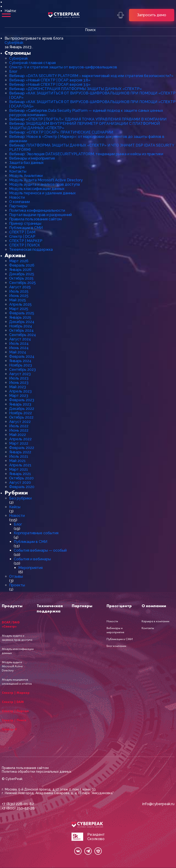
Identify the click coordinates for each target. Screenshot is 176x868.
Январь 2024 (20, 361)
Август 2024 (20, 339)
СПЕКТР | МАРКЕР (26, 241)
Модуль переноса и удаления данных (42, 193)
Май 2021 (17, 461)
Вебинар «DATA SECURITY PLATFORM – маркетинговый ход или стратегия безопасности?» (91, 76)
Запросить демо (152, 15)
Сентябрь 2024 (23, 335)
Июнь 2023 (19, 383)
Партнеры (18, 206)
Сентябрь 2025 (22, 283)
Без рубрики (20, 498)
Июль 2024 (19, 343)
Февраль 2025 (22, 313)
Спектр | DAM (13, 702)
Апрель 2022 (20, 439)
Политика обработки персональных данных (37, 772)
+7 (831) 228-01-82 (18, 804)
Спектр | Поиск (14, 720)
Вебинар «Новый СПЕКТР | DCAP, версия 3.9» (50, 84)
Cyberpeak (14, 43)
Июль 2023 (19, 378)
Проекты (17, 585)
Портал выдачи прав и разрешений (40, 215)
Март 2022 (19, 443)
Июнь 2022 (19, 430)
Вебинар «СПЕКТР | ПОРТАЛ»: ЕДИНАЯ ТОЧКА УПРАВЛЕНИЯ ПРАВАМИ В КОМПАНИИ (88, 119)
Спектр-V (9, 729)
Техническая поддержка (31, 250)
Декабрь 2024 (22, 322)
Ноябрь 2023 (21, 365)
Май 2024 (18, 352)
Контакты (18, 171)
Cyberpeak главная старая (32, 63)
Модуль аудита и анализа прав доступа (44, 184)
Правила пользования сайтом (35, 219)
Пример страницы (25, 223)
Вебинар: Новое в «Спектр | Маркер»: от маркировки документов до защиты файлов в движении (87, 139)
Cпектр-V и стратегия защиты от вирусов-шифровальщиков (63, 67)
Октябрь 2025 (21, 278)
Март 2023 (19, 396)
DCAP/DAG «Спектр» (11, 624)
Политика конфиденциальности (37, 210)
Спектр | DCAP (22, 236)
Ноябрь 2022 (21, 413)
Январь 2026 (20, 270)
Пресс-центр (119, 606)
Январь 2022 (20, 452)
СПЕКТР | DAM (22, 232)
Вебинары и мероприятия (32, 158)
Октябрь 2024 (21, 330)
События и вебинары (32, 559)
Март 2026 (19, 261)
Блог (13, 71)
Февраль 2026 (22, 265)
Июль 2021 (19, 456)
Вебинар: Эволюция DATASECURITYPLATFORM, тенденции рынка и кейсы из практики (86, 154)
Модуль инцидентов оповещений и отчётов (17, 681)
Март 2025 (19, 309)
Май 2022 (18, 435)
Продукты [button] (12, 606)
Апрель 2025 (20, 304)
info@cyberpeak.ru (158, 804)
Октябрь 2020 (21, 478)
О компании (19, 202)
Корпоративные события (36, 533)
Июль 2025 (19, 291)
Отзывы (16, 576)
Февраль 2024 (22, 357)
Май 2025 (18, 300)
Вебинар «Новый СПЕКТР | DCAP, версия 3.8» (50, 80)
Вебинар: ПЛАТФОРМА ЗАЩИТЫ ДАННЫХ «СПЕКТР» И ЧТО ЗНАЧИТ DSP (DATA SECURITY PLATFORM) (92, 147)
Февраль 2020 (22, 487)
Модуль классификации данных (37, 189)
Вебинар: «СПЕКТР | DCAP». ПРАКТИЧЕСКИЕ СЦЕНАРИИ (61, 132)
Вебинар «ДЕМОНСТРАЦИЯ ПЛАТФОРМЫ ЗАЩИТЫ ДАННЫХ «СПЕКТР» (76, 89)
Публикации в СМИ (26, 228)
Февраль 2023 (22, 400)
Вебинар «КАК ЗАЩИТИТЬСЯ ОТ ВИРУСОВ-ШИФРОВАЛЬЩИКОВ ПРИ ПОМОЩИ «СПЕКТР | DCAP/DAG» (92, 104)
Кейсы (15, 507)
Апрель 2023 (20, 391)
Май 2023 (18, 387)
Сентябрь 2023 (22, 370)
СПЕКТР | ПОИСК (25, 245)
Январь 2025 (20, 317)
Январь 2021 (20, 474)
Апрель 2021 (20, 465)
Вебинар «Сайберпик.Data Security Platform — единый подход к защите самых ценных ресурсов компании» (86, 113)
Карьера (17, 167)
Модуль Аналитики (26, 176)
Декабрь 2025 (22, 274)
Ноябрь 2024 (21, 326)
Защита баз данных (26, 163)
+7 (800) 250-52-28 (18, 808)
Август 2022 (20, 422)
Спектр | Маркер (16, 693)
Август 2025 (20, 287)
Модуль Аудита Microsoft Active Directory (46, 180)
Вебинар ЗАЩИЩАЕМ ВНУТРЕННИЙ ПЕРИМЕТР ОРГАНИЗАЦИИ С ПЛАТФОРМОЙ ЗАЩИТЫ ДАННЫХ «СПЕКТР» (85, 126)
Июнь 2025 (19, 296)
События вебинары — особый (40, 550)
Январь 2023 (20, 404)
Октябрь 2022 (21, 417)
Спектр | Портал (15, 711)
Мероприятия (30, 568)
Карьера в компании (155, 621)
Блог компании (116, 646)
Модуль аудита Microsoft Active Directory (12, 666)
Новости (17, 197)
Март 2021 (19, 469)
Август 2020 (20, 482)
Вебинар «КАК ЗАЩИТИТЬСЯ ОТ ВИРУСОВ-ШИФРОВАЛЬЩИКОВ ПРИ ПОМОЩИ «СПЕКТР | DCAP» (92, 95)
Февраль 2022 (22, 448)
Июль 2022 (19, 426)
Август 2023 (20, 374)
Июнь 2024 (19, 348)
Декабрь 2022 (22, 409)
